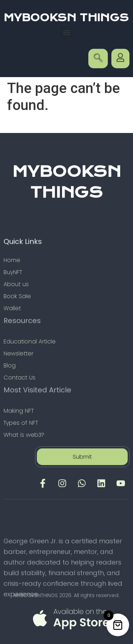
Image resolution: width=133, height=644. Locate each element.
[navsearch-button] (98, 59)
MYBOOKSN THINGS (66, 18)
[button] (66, 32)
